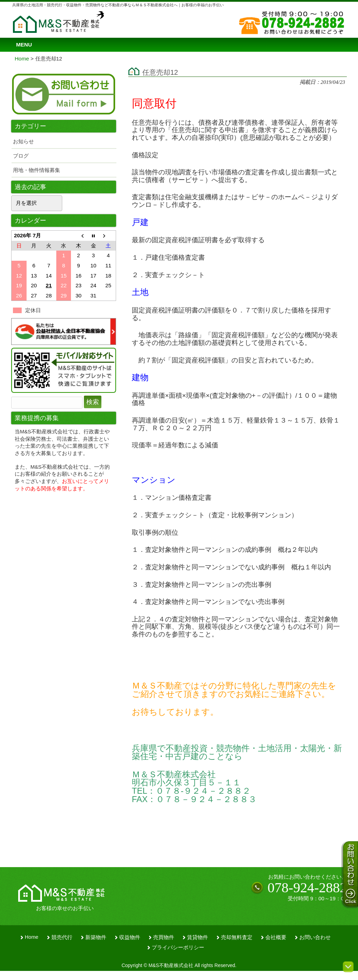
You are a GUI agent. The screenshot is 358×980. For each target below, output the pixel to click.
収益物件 (130, 937)
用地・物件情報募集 (37, 170)
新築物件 (96, 937)
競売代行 (62, 937)
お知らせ (23, 141)
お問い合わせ (315, 937)
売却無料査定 (237, 937)
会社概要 (276, 937)
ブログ (21, 156)
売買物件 (164, 937)
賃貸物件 (198, 937)
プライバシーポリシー (178, 947)
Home (32, 937)
